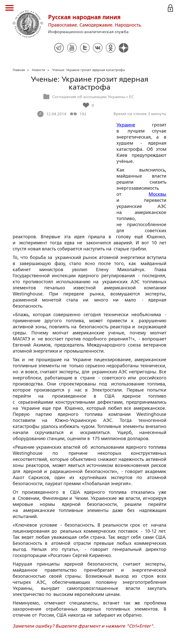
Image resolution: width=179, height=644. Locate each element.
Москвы (157, 194)
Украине (126, 125)
